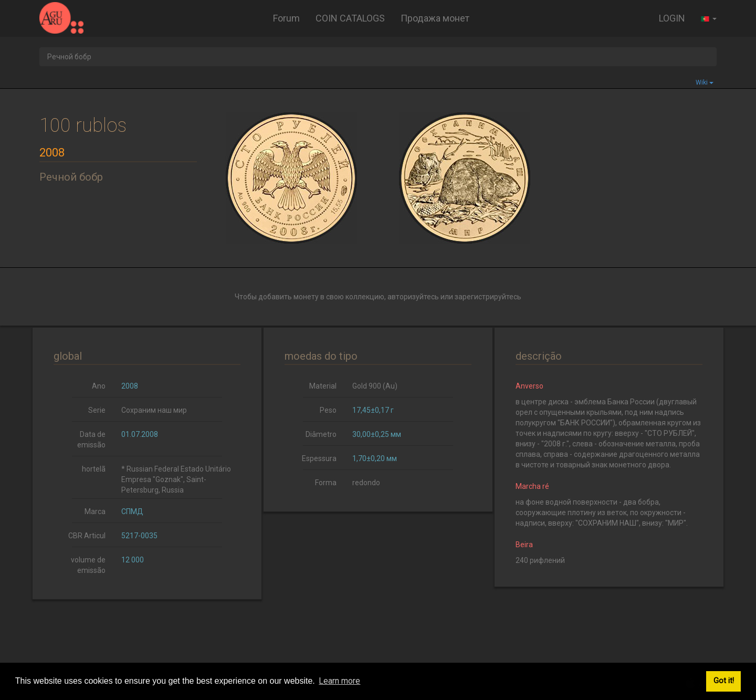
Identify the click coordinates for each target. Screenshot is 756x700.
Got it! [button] (724, 681)
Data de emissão (91, 440)
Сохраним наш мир (154, 410)
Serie (97, 410)
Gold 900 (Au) (375, 386)
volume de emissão (88, 565)
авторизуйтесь (413, 297)
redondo (366, 483)
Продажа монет (435, 18)
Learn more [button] (339, 681)
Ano (99, 386)
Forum (286, 18)
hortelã (94, 469)
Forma (326, 483)
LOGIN (672, 18)
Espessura (319, 458)
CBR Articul (87, 536)
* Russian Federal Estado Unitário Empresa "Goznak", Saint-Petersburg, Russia (176, 479)
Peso (328, 410)
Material (323, 386)
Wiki (705, 82)
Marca (95, 511)
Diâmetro (321, 434)
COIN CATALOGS (350, 18)
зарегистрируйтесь (488, 297)
